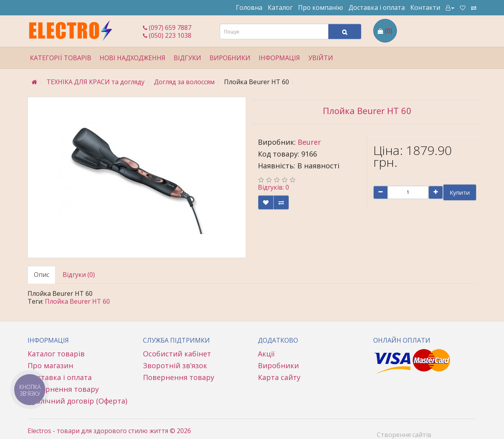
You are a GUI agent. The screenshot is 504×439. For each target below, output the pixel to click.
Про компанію (321, 7)
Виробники (230, 58)
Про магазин (50, 365)
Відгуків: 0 (273, 187)
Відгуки (187, 58)
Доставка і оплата (377, 7)
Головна (249, 7)
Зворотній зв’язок (175, 365)
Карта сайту (279, 377)
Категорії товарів (61, 58)
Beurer (309, 142)
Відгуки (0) (79, 275)
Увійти (321, 58)
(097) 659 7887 (167, 28)
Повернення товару (63, 389)
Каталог (280, 7)
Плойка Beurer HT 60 (77, 301)
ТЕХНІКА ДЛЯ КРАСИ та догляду (95, 82)
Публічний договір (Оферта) (77, 401)
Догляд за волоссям (184, 82)
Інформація (279, 58)
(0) (388, 31)
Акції (266, 354)
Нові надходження (132, 58)
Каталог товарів (56, 354)
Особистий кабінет (177, 354)
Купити (460, 192)
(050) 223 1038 (167, 35)
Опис (42, 275)
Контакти (425, 7)
